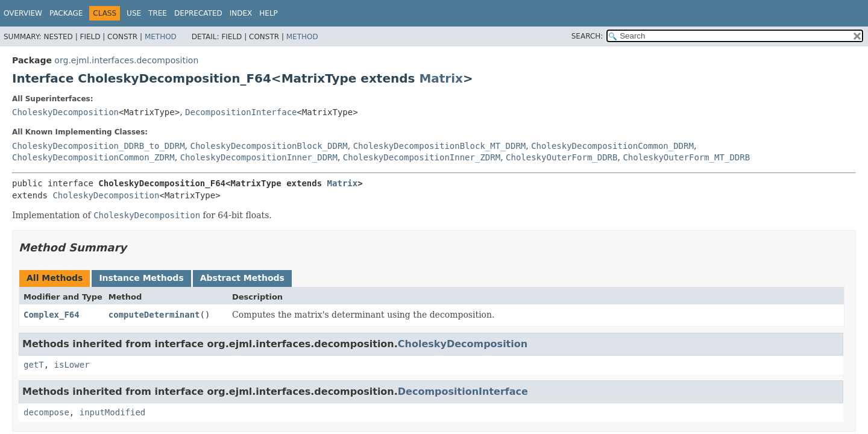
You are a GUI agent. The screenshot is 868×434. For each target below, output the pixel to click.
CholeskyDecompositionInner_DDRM (259, 157)
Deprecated (198, 13)
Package (66, 13)
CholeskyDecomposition (65, 112)
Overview (23, 13)
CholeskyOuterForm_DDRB (561, 157)
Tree (158, 13)
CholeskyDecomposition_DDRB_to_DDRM (99, 146)
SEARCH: (587, 36)
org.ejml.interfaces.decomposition (126, 60)
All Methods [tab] (55, 278)
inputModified (113, 412)
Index (241, 13)
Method (161, 37)
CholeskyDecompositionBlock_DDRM (269, 146)
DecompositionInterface (241, 112)
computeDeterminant (154, 315)
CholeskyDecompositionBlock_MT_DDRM (440, 146)
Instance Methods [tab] (141, 278)
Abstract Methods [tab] (242, 278)
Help (269, 13)
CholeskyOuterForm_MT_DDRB (686, 157)
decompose (46, 412)
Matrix (441, 78)
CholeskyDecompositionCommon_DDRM (612, 146)
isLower (72, 365)
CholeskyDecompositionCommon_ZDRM (93, 157)
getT (34, 365)
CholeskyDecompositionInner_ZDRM (422, 157)
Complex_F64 (52, 315)
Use (134, 13)
